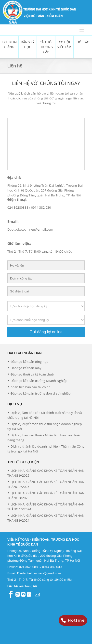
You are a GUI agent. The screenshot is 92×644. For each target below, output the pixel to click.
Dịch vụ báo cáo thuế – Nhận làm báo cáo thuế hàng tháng (43, 438)
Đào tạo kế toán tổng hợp (29, 362)
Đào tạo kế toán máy (26, 368)
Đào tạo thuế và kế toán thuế (32, 374)
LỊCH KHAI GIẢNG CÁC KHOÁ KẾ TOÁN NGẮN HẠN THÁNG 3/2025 (46, 495)
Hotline (73, 620)
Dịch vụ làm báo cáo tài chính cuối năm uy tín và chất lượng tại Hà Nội (45, 415)
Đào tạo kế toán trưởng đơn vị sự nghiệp (41, 393)
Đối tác (83, 42)
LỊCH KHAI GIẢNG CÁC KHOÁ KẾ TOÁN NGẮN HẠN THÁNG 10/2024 (46, 507)
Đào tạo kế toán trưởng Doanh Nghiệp (39, 381)
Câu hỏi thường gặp (46, 47)
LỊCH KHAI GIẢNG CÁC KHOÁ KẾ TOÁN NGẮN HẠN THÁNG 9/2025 (46, 473)
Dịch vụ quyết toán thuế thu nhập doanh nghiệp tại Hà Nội (45, 426)
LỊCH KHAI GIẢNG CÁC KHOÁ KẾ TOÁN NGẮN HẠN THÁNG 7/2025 (46, 484)
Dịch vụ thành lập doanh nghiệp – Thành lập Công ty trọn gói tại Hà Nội (46, 449)
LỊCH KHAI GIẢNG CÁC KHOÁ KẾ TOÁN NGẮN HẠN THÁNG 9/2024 (46, 518)
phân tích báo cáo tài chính (31, 387)
